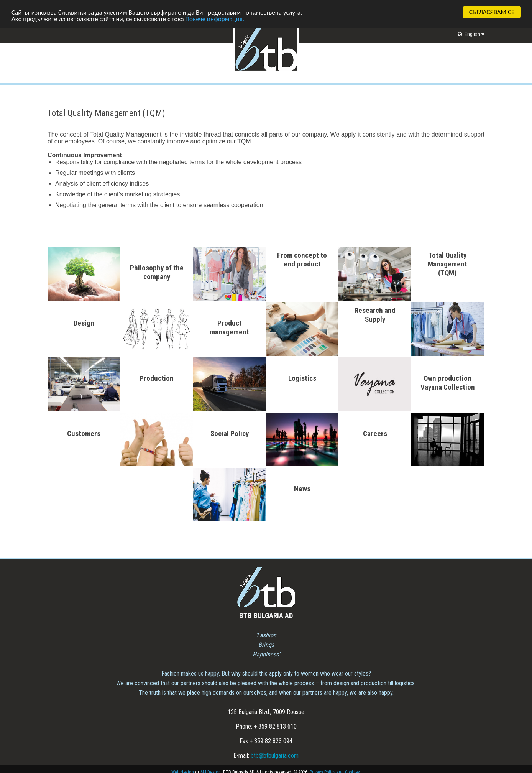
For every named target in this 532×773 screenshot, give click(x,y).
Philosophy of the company (157, 272)
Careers (375, 433)
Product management (229, 327)
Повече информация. (215, 19)
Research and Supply (375, 315)
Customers (84, 433)
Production (157, 378)
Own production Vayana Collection (448, 383)
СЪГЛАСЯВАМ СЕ (492, 12)
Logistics (302, 378)
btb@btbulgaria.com (275, 756)
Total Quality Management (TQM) (447, 264)
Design (84, 323)
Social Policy (230, 433)
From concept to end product (302, 260)
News (302, 489)
